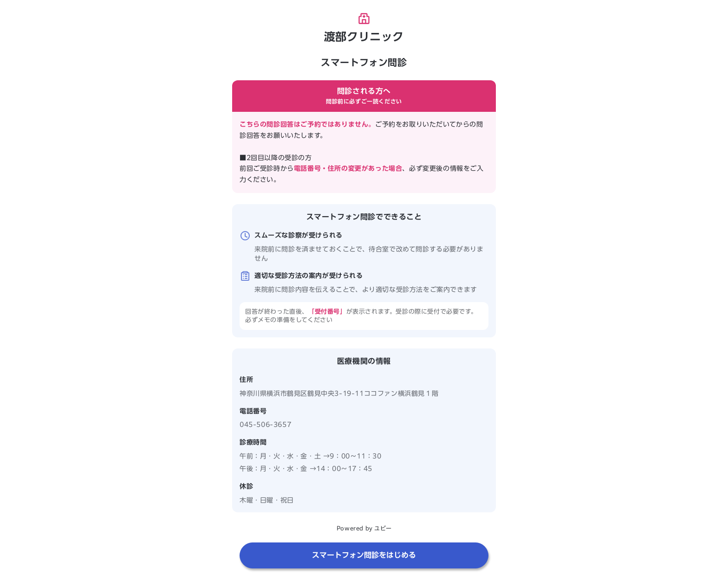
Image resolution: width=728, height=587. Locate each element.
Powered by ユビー (364, 528)
